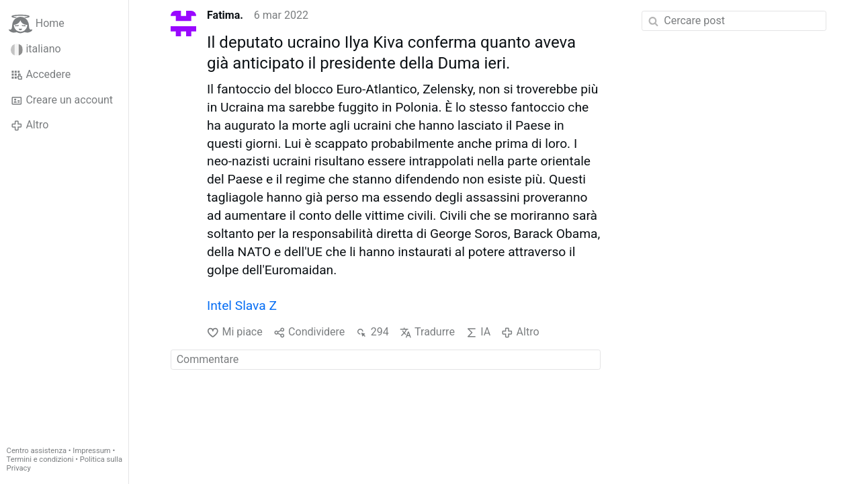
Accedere (41, 75)
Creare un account (62, 100)
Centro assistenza (37, 451)
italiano (36, 49)
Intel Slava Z (242, 306)
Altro (30, 125)
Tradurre (427, 332)
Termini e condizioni (40, 459)
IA (478, 332)
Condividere (309, 332)
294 (372, 332)
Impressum (91, 451)
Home (37, 24)
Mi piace (235, 332)
